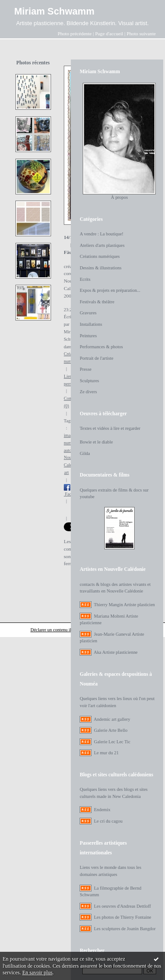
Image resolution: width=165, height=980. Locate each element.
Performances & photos (101, 347)
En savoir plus (38, 973)
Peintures (88, 336)
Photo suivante (141, 34)
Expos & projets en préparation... (110, 290)
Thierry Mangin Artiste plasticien (124, 605)
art (67, 472)
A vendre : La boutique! (101, 234)
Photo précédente (75, 34)
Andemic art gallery (112, 719)
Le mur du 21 (106, 753)
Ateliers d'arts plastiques (102, 245)
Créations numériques (100, 256)
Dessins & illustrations (101, 268)
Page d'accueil (109, 34)
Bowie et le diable (96, 442)
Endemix (102, 810)
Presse (86, 369)
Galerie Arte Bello (110, 730)
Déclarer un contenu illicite (55, 630)
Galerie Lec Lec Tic (112, 742)
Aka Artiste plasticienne (116, 652)
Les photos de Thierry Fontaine (122, 917)
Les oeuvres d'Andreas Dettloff (122, 906)
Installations (91, 324)
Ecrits (85, 279)
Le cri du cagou (108, 821)
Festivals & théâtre (97, 302)
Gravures (88, 313)
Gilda (85, 453)
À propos (119, 197)
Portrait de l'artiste (96, 358)
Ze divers (88, 392)
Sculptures (89, 381)
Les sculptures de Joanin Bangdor (125, 929)
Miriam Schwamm (54, 11)
